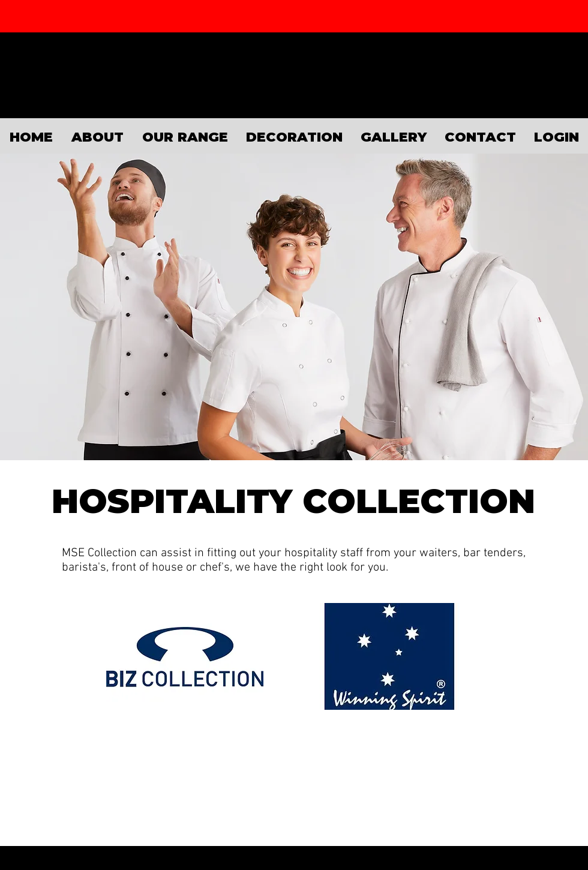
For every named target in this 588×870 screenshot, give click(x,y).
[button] (185, 136)
